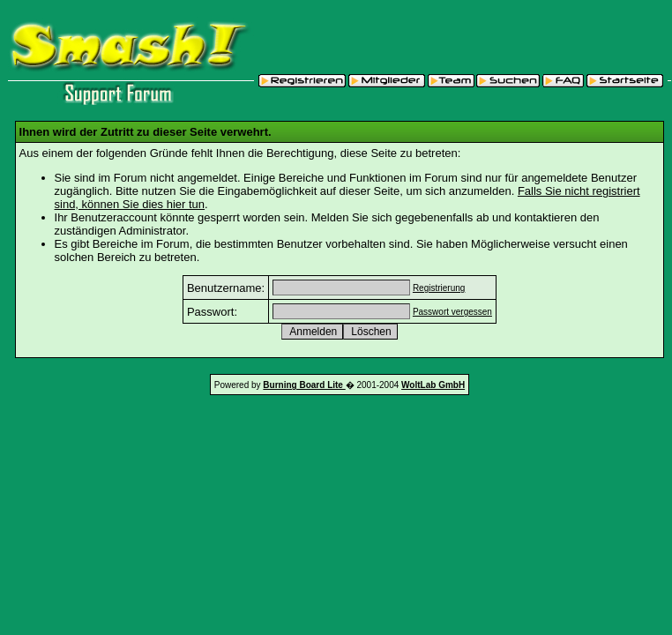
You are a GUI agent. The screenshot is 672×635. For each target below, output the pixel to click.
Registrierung (439, 288)
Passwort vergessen (452, 312)
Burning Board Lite (304, 385)
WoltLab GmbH (433, 385)
